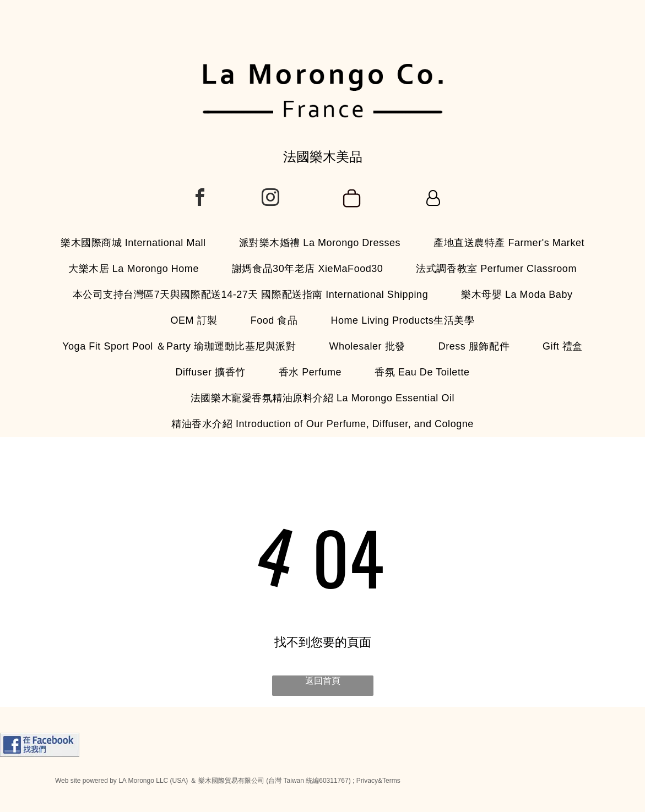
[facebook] (200, 199)
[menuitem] (133, 243)
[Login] (433, 199)
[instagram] (270, 199)
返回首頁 (323, 681)
